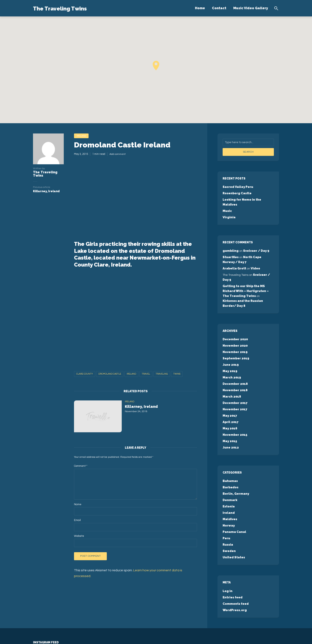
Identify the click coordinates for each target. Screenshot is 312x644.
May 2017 (229, 394)
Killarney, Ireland (146, 408)
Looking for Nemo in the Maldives (248, 198)
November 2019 (235, 335)
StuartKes (231, 249)
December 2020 (235, 323)
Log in (227, 562)
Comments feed (235, 574)
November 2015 (235, 412)
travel (146, 374)
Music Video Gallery (251, 8)
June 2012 (230, 424)
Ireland (82, 136)
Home (200, 8)
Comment (81, 467)
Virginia (228, 210)
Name (78, 505)
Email (77, 521)
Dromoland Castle (110, 374)
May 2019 (230, 353)
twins (177, 374)
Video (254, 260)
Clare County (85, 374)
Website (79, 537)
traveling (162, 374)
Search (248, 152)
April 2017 (230, 400)
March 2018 (231, 376)
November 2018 (235, 370)
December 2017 (235, 382)
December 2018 (235, 365)
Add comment (118, 155)
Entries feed (232, 568)
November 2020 (235, 329)
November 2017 (235, 388)
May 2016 (230, 406)
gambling (230, 243)
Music (227, 204)
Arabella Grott (234, 260)
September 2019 (235, 341)
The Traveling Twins (70, 8)
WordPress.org (234, 580)
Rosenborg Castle (237, 192)
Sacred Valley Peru (237, 186)
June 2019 (230, 347)
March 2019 (231, 359)
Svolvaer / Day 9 (254, 243)
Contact (219, 8)
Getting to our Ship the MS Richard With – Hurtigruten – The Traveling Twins (248, 281)
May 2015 (229, 418)
